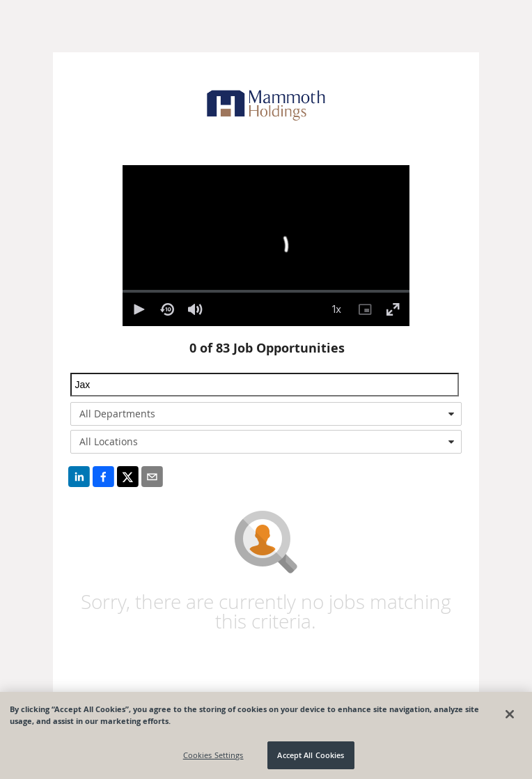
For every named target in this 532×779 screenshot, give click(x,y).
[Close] (510, 714)
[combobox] (266, 414)
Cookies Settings (213, 755)
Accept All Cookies (311, 755)
